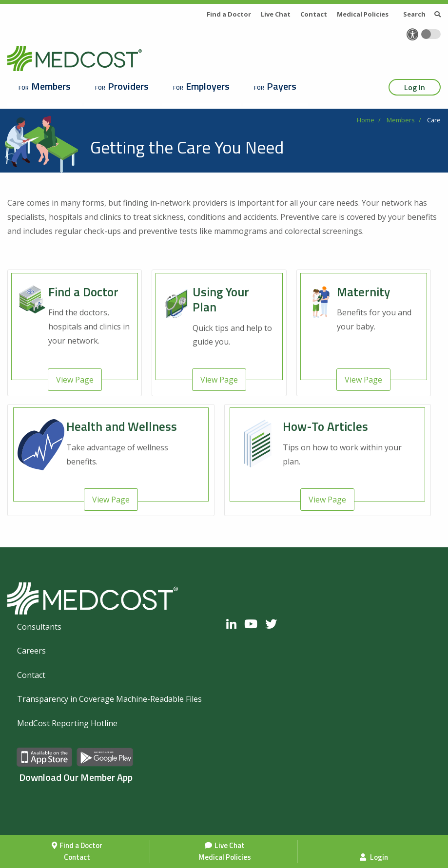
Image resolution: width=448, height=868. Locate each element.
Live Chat (230, 845)
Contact (77, 857)
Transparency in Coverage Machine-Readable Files (109, 699)
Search (422, 14)
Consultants (39, 627)
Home (366, 120)
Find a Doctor (81, 845)
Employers (208, 86)
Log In (415, 87)
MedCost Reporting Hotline (67, 723)
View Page (75, 380)
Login (374, 857)
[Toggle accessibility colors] (431, 34)
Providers (128, 86)
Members (51, 86)
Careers (31, 651)
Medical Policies (225, 857)
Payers (282, 86)
